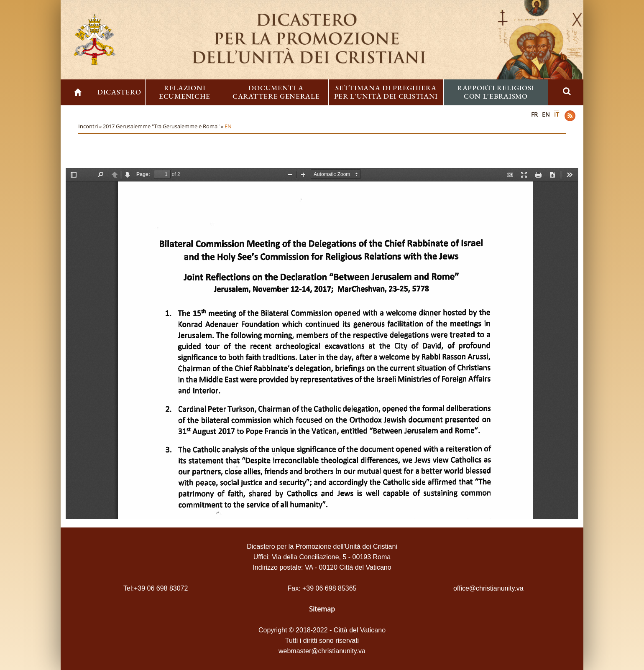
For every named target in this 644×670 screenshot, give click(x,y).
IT (557, 114)
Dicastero (119, 92)
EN (546, 114)
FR (534, 114)
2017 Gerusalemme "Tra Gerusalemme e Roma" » (164, 126)
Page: (143, 174)
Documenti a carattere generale (276, 92)
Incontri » (91, 126)
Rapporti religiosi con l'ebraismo (496, 92)
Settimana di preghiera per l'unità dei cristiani (386, 92)
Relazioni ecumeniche (185, 92)
